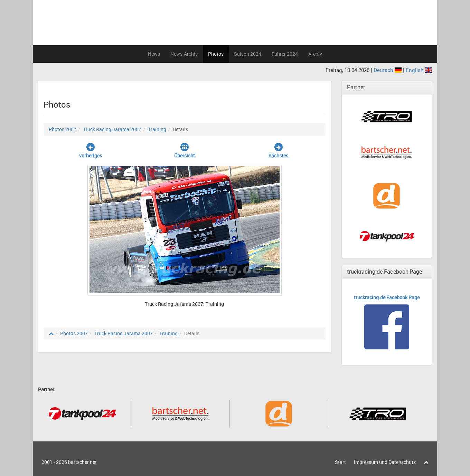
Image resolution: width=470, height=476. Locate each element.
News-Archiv (184, 54)
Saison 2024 (248, 54)
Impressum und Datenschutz (385, 462)
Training (157, 129)
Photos (216, 54)
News (154, 54)
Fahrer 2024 (285, 54)
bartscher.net (82, 462)
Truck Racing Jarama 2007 (112, 129)
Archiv (315, 54)
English (419, 70)
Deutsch (388, 70)
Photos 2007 (63, 129)
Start (340, 462)
